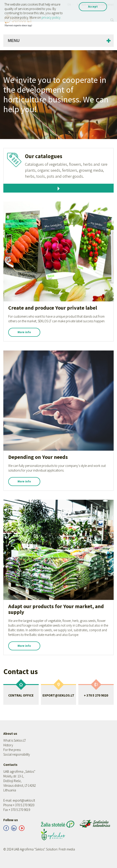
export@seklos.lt (24, 800)
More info (24, 332)
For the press (12, 750)
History (8, 745)
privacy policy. (51, 17)
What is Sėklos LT (15, 740)
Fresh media (67, 849)
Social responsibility (17, 754)
